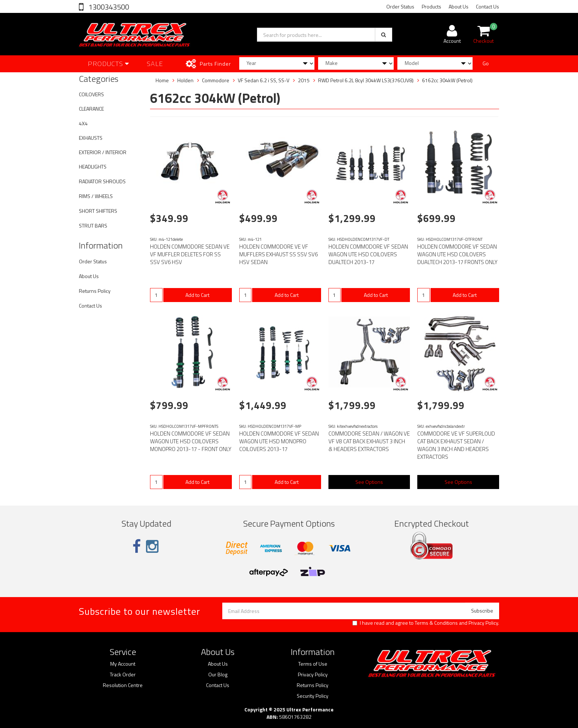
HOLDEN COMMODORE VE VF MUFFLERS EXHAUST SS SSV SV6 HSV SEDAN (278, 254)
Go (486, 63)
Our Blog (218, 675)
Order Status (400, 6)
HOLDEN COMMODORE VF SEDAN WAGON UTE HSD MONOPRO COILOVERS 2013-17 (279, 441)
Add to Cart (197, 295)
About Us (459, 6)
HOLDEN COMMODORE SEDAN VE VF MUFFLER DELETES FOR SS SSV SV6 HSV (190, 254)
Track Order (123, 675)
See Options (369, 482)
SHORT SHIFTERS (98, 211)
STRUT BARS (93, 226)
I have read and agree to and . (426, 623)
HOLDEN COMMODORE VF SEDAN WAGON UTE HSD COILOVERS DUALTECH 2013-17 (368, 254)
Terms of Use (313, 664)
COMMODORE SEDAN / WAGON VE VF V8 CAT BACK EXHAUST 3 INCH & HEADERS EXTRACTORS (369, 441)
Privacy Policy (483, 623)
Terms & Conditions (436, 623)
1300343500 (108, 7)
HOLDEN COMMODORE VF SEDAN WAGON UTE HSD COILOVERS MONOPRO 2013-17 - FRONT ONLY (191, 441)
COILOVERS (91, 94)
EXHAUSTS (91, 138)
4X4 (83, 123)
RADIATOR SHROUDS (102, 181)
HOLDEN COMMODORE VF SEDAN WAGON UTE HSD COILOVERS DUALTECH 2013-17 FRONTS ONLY (457, 254)
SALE (155, 64)
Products (431, 6)
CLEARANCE (91, 109)
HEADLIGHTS (93, 167)
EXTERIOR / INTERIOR (103, 152)
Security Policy (313, 696)
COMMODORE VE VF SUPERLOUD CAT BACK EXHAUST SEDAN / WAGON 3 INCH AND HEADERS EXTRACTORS (456, 445)
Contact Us (488, 6)
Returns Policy (95, 291)
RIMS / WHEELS (96, 196)
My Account (123, 664)
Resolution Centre (123, 685)
